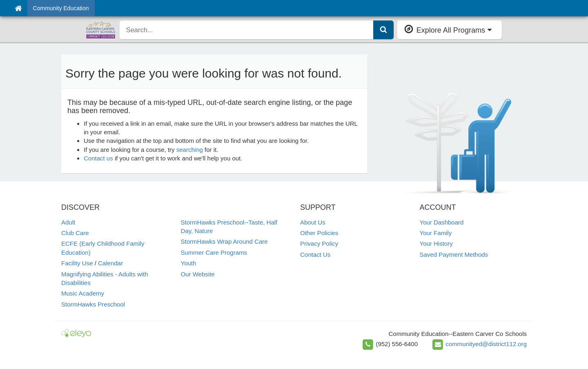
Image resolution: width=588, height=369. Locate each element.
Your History (436, 243)
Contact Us (315, 255)
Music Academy (83, 293)
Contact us (98, 158)
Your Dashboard (442, 222)
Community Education (61, 8)
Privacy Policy (319, 243)
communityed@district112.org (486, 344)
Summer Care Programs (214, 252)
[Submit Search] (383, 30)
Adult (68, 222)
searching (190, 150)
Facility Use (77, 263)
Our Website (198, 274)
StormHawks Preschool (93, 304)
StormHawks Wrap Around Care (224, 241)
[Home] (18, 8)
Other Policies (319, 233)
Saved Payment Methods (454, 255)
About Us (313, 222)
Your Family (436, 233)
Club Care (75, 233)
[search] (247, 30)
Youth (189, 263)
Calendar (110, 263)
